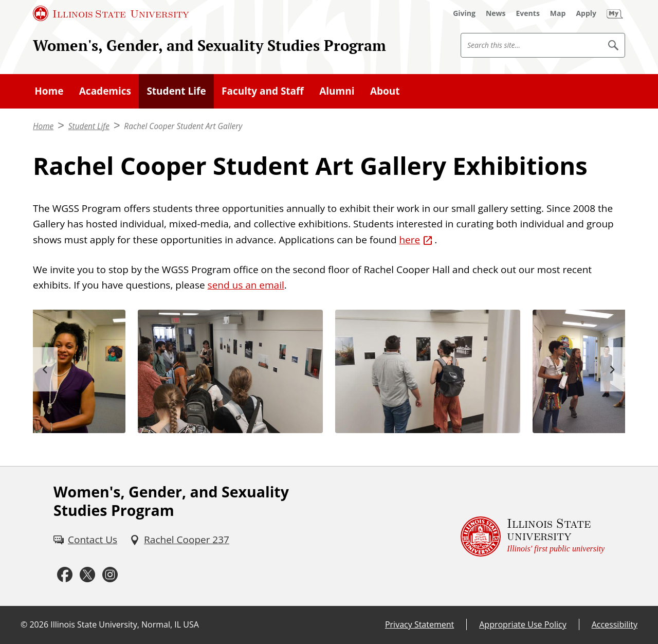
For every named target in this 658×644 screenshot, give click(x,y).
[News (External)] (496, 13)
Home (49, 91)
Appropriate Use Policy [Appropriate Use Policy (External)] (523, 624)
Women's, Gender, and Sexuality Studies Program (209, 45)
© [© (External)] (24, 624)
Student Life (176, 91)
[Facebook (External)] (65, 575)
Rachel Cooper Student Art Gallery (183, 126)
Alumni (337, 91)
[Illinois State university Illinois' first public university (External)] (533, 536)
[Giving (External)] (464, 13)
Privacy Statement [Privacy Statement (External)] (419, 624)
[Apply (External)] (586, 13)
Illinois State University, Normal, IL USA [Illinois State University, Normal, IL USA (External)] (125, 624)
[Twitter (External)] (87, 575)
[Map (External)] (558, 13)
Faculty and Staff (263, 91)
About (385, 91)
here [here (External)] (409, 240)
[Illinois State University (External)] (111, 13)
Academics (105, 91)
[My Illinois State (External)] (615, 13)
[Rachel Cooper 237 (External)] (179, 540)
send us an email (246, 285)
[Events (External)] (528, 13)
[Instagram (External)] (110, 575)
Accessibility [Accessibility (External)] (615, 624)
